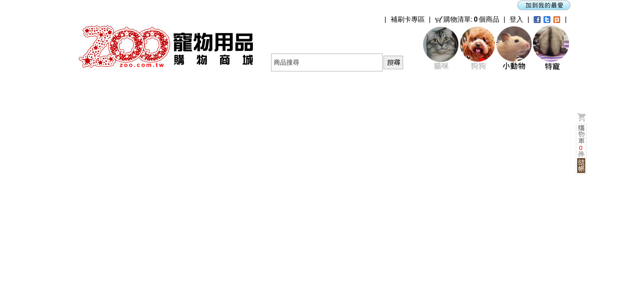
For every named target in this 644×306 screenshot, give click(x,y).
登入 (516, 19)
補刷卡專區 (408, 19)
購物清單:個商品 (471, 20)
